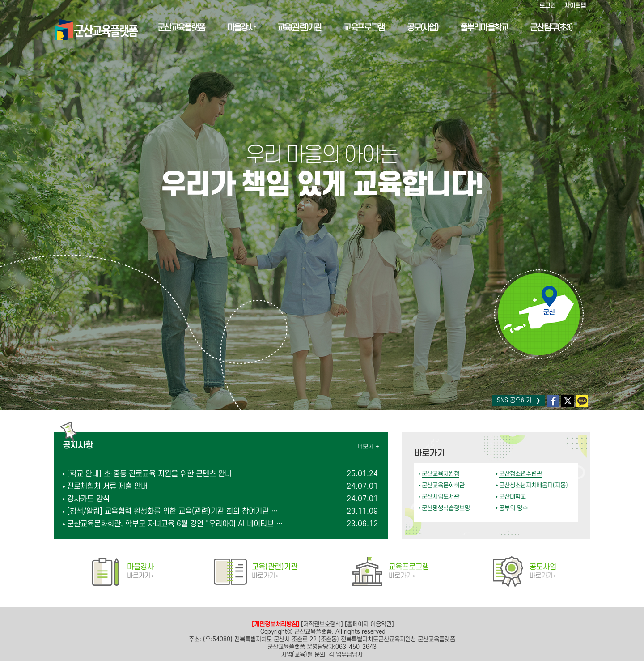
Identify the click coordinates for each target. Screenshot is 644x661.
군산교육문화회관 (443, 485)
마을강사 (233, 28)
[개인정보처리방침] (275, 624)
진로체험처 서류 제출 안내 (107, 486)
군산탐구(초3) (544, 28)
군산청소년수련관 (521, 474)
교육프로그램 (357, 28)
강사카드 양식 (88, 499)
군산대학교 (513, 497)
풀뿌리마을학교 (476, 28)
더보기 (365, 446)
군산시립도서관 (441, 497)
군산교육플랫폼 (174, 28)
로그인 (547, 6)
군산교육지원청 (441, 474)
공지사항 (78, 446)
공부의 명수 (513, 508)
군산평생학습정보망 (446, 508)
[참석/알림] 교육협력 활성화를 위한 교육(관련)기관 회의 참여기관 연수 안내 (176, 512)
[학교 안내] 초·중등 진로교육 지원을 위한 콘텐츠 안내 (149, 474)
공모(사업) (415, 28)
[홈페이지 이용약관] (369, 624)
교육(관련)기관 (292, 28)
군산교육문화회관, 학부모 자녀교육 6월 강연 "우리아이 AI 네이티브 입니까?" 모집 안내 (176, 524)
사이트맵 (575, 6)
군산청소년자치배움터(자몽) (534, 485)
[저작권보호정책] (322, 624)
